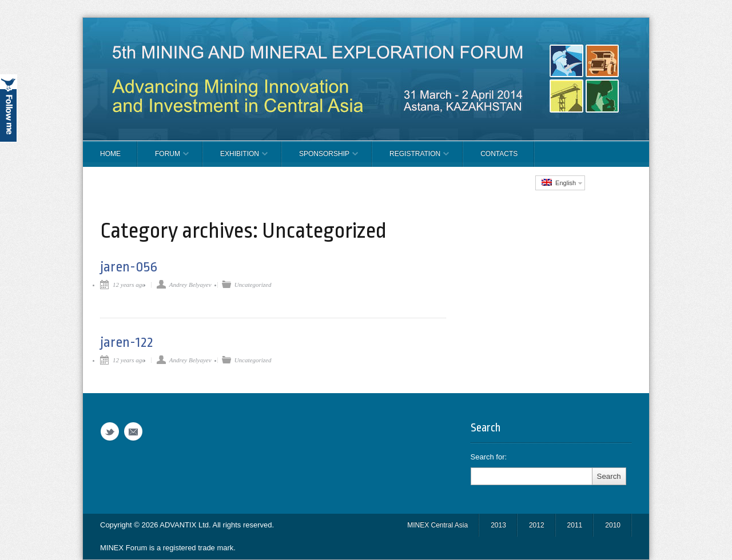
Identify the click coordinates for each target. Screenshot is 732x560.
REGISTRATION (411, 158)
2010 (613, 525)
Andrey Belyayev (190, 285)
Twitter (110, 432)
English (559, 183)
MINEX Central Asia (437, 525)
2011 (575, 525)
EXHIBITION (235, 158)
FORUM (163, 158)
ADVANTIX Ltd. (186, 525)
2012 (537, 525)
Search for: (489, 457)
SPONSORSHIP (320, 158)
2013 (498, 525)
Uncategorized (253, 285)
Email (133, 432)
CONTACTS (499, 154)
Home (110, 154)
